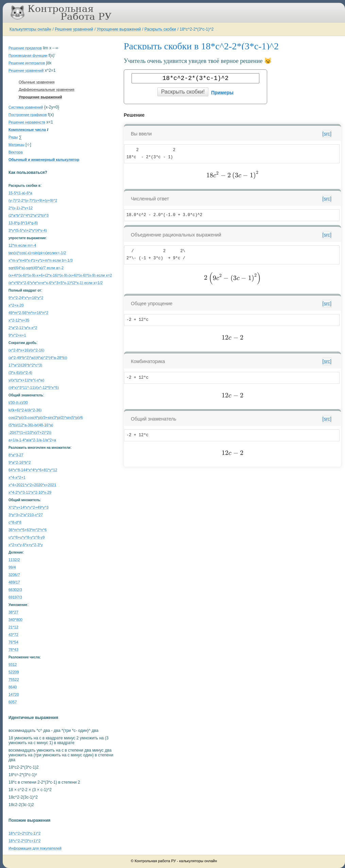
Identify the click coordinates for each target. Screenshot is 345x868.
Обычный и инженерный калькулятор (44, 160)
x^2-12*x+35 (19, 320)
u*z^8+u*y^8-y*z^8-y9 (27, 537)
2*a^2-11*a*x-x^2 (23, 328)
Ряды (13, 137)
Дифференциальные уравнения (47, 89)
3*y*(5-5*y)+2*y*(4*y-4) (28, 230)
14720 (14, 694)
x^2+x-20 (16, 305)
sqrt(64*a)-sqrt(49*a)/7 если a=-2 (36, 268)
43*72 (13, 635)
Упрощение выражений (119, 29)
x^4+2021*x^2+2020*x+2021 (32, 485)
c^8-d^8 (15, 522)
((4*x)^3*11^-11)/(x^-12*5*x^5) (34, 388)
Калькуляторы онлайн (30, 29)
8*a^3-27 (16, 455)
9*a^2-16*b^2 (20, 462)
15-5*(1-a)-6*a (20, 193)
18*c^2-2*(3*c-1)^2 (196, 29)
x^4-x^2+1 (17, 477)
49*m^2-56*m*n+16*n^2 (28, 313)
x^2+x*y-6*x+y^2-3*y (26, 545)
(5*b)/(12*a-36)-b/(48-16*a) (31, 425)
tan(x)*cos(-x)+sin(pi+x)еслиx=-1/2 (37, 253)
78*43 (13, 650)
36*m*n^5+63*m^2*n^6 (28, 530)
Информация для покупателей (35, 848)
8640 (13, 687)
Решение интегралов (27, 63)
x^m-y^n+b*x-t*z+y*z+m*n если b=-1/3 (41, 260)
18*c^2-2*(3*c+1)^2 (24, 841)
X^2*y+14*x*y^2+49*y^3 (29, 507)
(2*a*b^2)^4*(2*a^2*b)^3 (29, 215)
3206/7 (14, 575)
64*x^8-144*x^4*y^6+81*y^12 (33, 470)
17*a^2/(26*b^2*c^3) (25, 365)
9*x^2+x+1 (17, 335)
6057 (13, 702)
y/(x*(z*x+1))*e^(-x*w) (26, 380)
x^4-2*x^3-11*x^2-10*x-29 (30, 492)
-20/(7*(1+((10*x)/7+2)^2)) (30, 432)
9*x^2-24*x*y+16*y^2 (26, 298)
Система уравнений (26, 107)
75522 (14, 679)
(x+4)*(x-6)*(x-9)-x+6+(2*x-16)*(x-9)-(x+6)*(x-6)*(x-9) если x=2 (60, 275)
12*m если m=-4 (22, 245)
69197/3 (15, 597)
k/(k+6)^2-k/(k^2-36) (25, 410)
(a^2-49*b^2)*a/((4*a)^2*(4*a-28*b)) (38, 358)
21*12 (13, 627)
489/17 (14, 582)
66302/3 (15, 590)
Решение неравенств (27, 122)
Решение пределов (25, 48)
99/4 (12, 567)
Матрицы (16, 145)
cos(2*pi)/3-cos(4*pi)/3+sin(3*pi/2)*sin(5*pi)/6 (46, 417)
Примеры (222, 93)
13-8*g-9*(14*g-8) (23, 223)
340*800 (15, 620)
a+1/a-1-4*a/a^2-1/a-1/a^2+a (32, 440)
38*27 (13, 612)
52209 (14, 672)
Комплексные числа (27, 130)
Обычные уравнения (37, 82)
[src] (327, 134)
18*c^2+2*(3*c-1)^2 (24, 833)
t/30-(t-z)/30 (18, 403)
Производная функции (28, 55)
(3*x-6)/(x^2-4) (20, 373)
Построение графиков (28, 115)
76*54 (13, 642)
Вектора (16, 152)
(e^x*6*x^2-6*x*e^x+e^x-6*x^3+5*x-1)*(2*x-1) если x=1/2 (56, 283)
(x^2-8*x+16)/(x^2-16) (26, 350)
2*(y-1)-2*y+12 (21, 208)
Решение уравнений (74, 29)
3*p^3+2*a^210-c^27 (26, 515)
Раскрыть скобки (160, 29)
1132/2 (14, 560)
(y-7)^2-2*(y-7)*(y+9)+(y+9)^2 (33, 200)
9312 (13, 665)
